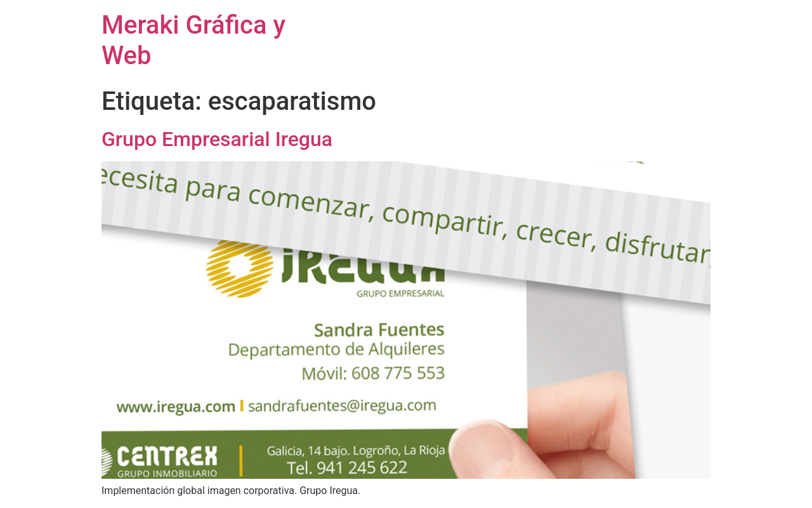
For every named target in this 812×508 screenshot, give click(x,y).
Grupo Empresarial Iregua (217, 139)
